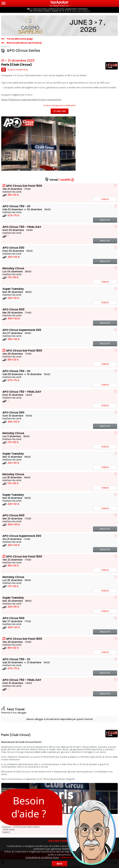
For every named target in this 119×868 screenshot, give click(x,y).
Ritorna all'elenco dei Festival (24, 43)
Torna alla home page (20, 39)
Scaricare (60, 111)
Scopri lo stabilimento (15, 70)
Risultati (105, 220)
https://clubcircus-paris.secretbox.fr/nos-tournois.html (31, 100)
